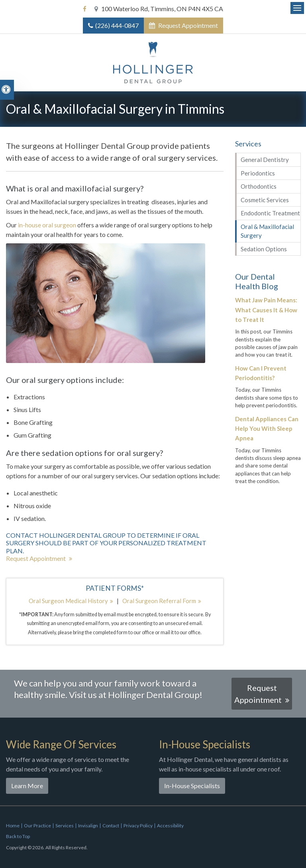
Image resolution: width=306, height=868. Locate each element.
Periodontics (258, 173)
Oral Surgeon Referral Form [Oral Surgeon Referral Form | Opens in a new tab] (159, 601)
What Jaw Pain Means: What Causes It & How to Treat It (266, 310)
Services (65, 826)
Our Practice (37, 826)
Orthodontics (259, 186)
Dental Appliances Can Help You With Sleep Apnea (267, 429)
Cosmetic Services (265, 200)
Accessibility (170, 826)
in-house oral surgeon (47, 225)
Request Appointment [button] (187, 25)
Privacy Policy (138, 826)
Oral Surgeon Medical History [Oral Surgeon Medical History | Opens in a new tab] (68, 601)
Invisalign (88, 826)
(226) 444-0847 (117, 25)
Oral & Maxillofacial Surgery (267, 231)
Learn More (27, 786)
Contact (111, 826)
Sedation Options (264, 249)
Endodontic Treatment (270, 213)
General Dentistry (265, 160)
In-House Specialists (192, 786)
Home (13, 826)
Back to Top (18, 836)
